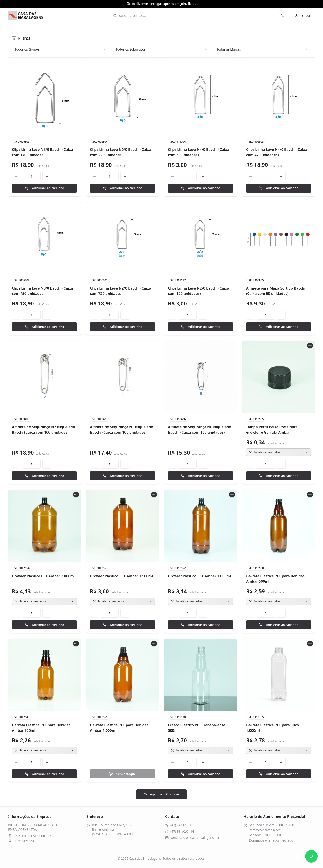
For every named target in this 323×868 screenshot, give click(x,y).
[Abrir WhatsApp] (311, 856)
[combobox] (61, 49)
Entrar (303, 16)
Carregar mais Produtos (161, 794)
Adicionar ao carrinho (44, 188)
